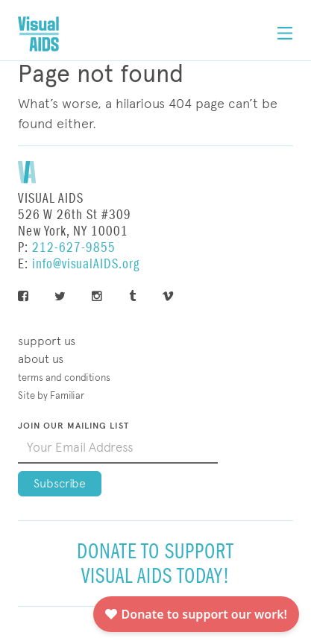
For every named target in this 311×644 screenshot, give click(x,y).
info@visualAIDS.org (86, 264)
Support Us (47, 341)
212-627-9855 (74, 248)
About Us (41, 359)
